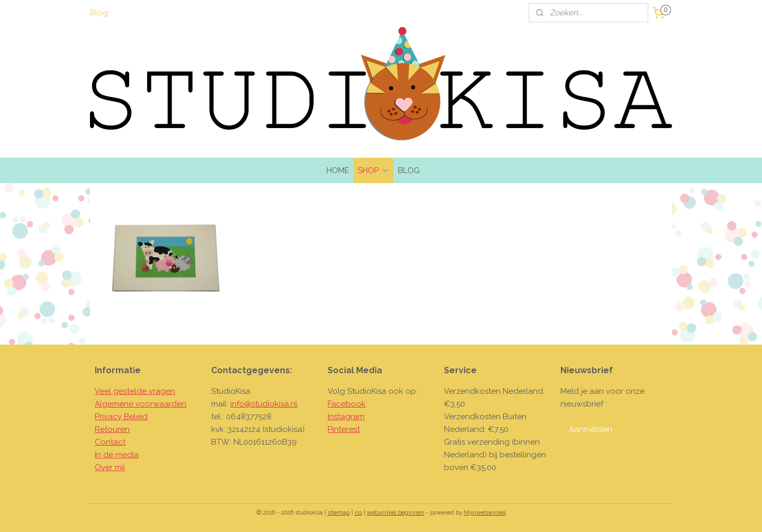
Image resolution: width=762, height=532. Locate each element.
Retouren (112, 429)
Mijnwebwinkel (485, 513)
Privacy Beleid (121, 417)
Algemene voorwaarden (140, 404)
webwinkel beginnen (396, 513)
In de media (117, 455)
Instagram (346, 417)
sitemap (339, 513)
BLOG (409, 170)
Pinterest (344, 429)
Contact (110, 442)
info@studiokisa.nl (264, 404)
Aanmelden (591, 429)
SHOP (374, 170)
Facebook (347, 404)
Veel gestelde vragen (135, 391)
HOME (338, 170)
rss (358, 513)
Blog (99, 13)
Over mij (110, 467)
